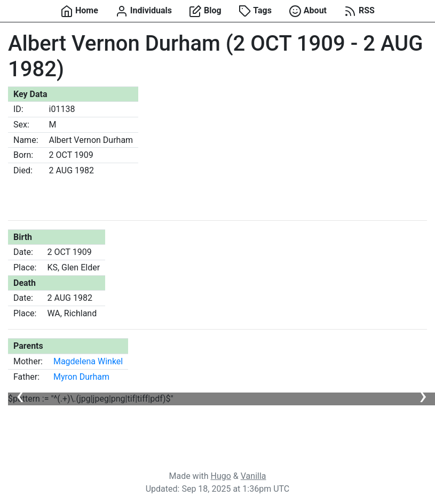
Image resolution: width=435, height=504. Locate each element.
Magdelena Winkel (88, 361)
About (308, 11)
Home (79, 11)
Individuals (144, 11)
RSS (359, 11)
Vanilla (254, 476)
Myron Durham (81, 377)
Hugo (221, 476)
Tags (255, 11)
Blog (205, 11)
